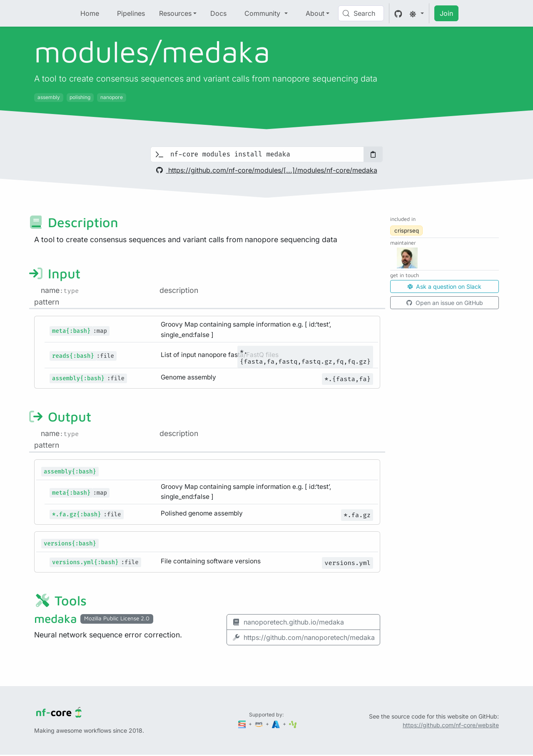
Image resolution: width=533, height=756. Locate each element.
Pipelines (131, 13)
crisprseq (407, 231)
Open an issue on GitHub (445, 303)
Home (90, 13)
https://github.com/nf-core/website (451, 725)
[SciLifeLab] (293, 724)
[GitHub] (398, 13)
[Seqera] (243, 724)
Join (446, 13)
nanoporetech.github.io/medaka (288, 622)
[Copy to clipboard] (373, 154)
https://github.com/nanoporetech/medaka (303, 637)
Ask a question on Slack (445, 286)
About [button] (315, 13)
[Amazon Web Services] (259, 724)
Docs (218, 13)
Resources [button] (175, 13)
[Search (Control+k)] (361, 13)
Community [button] (263, 13)
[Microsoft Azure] (276, 724)
